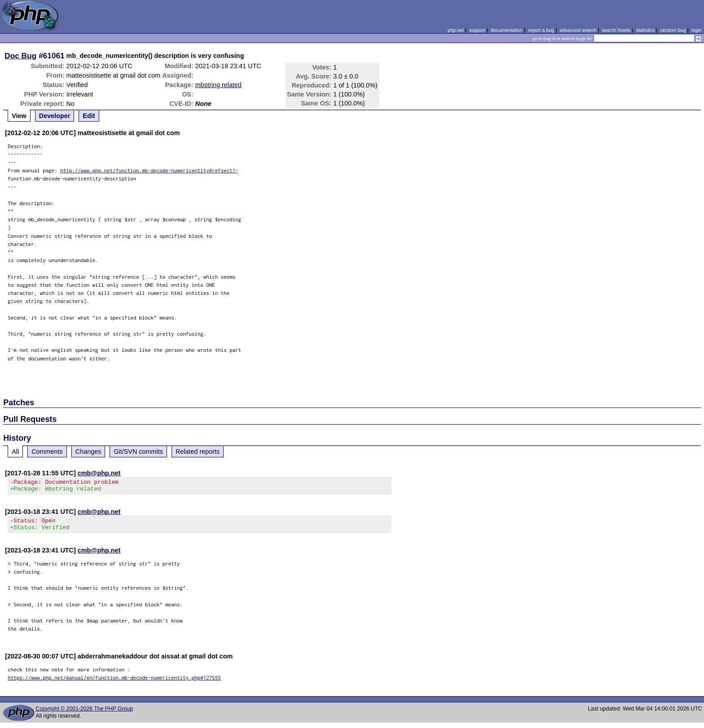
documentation (507, 30)
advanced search (578, 30)
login (697, 30)
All (15, 452)
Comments (47, 452)
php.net (456, 30)
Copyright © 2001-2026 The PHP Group (84, 714)
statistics (645, 30)
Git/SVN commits (138, 452)
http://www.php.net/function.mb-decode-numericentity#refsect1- (149, 170)
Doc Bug (20, 56)
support (477, 30)
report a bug (541, 30)
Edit (89, 116)
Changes (88, 452)
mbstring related (218, 85)
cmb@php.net (99, 473)
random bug (673, 30)
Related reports (198, 452)
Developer (55, 116)
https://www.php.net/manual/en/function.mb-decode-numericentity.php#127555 (114, 683)
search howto (616, 30)
